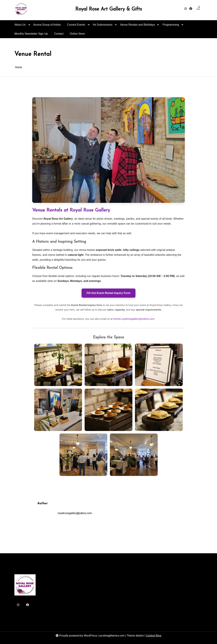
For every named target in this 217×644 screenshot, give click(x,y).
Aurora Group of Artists (47, 25)
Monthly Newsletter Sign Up (31, 34)
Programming (171, 26)
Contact (59, 34)
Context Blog (154, 636)
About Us (20, 26)
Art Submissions (103, 26)
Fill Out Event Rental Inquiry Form (109, 293)
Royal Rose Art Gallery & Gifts (109, 9)
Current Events (76, 26)
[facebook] (191, 9)
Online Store (77, 34)
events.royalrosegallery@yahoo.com (134, 319)
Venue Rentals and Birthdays (137, 26)
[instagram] (186, 9)
